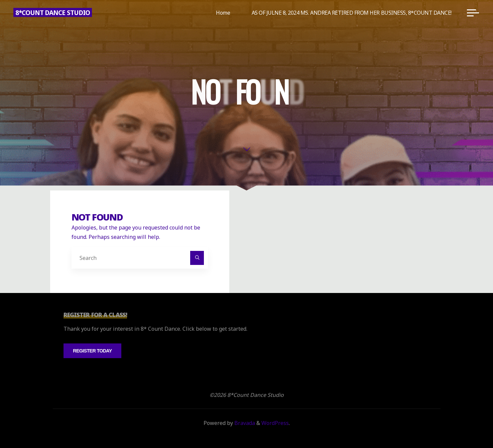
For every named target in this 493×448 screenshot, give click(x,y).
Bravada (244, 423)
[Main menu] (473, 13)
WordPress (275, 423)
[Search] (197, 258)
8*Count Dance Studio (53, 13)
